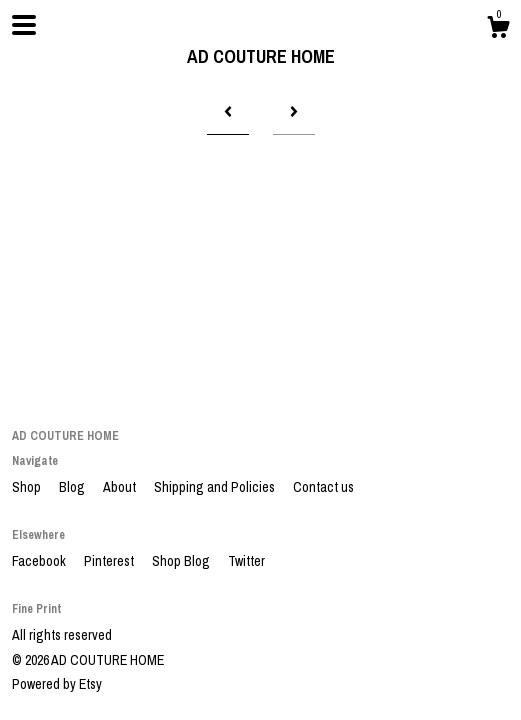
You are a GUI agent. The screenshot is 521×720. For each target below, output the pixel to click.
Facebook (40, 561)
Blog (73, 487)
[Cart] (498, 30)
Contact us (323, 487)
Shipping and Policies (216, 487)
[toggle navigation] (24, 25)
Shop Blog (182, 561)
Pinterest (110, 561)
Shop (28, 487)
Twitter (246, 561)
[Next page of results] (294, 111)
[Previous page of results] (228, 111)
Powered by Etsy (57, 684)
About (121, 487)
